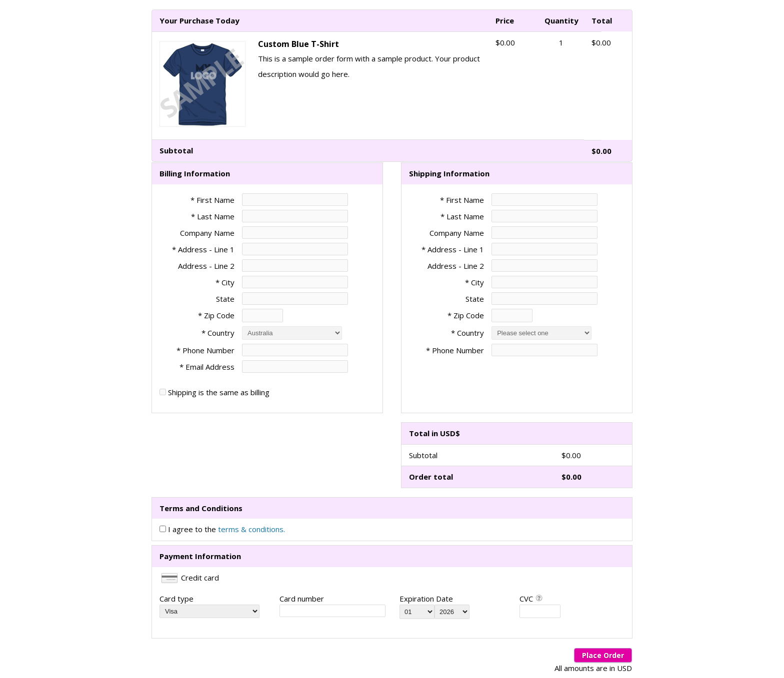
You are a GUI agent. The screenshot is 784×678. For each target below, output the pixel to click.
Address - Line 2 (206, 266)
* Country (218, 333)
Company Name (207, 233)
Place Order (603, 655)
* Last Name (213, 216)
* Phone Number (455, 350)
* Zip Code (216, 315)
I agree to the (226, 529)
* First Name (212, 200)
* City (225, 282)
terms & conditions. (251, 529)
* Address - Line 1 (203, 249)
